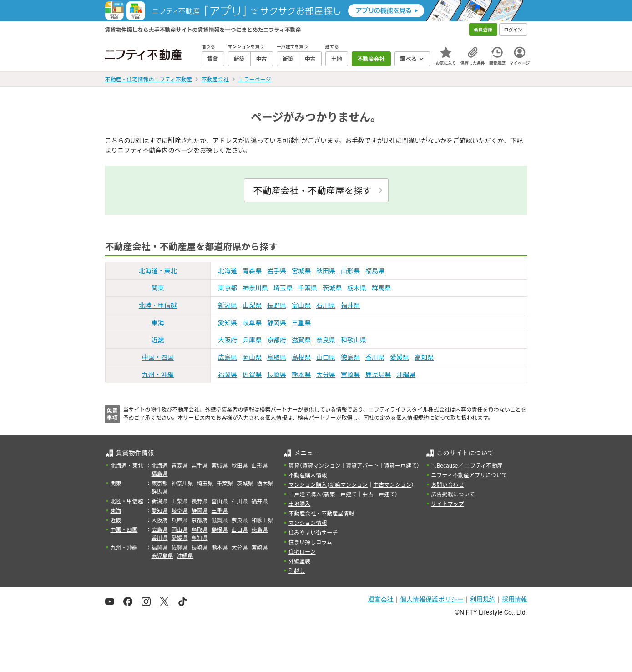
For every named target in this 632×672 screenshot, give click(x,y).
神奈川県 (255, 288)
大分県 (326, 374)
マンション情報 (308, 522)
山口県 (326, 357)
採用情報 (515, 599)
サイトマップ (447, 503)
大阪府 (228, 340)
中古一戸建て (379, 494)
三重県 (301, 322)
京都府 (277, 340)
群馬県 (381, 288)
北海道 (228, 270)
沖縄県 (406, 374)
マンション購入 (308, 484)
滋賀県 (301, 340)
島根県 (301, 357)
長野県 (277, 305)
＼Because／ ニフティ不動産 (467, 465)
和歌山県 (354, 340)
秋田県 (326, 270)
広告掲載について (453, 494)
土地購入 (299, 503)
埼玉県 (283, 288)
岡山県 (252, 357)
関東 (158, 288)
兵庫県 (252, 340)
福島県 (375, 270)
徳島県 (350, 357)
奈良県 (326, 340)
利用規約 (483, 599)
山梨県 (252, 305)
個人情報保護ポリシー (432, 599)
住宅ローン (302, 551)
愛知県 (228, 322)
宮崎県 (350, 374)
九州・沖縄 (158, 374)
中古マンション (392, 484)
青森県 (252, 270)
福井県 (350, 305)
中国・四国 (158, 357)
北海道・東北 (158, 270)
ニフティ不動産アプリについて (469, 475)
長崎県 (277, 374)
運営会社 (381, 599)
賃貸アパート (362, 465)
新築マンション (349, 484)
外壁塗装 (299, 561)
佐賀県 (252, 374)
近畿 (158, 340)
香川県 (375, 357)
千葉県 (308, 288)
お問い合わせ (447, 484)
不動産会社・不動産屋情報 (321, 513)
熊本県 (301, 374)
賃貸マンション (321, 465)
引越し (297, 570)
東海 (158, 322)
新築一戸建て (340, 494)
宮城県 (301, 270)
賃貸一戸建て (400, 465)
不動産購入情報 (308, 475)
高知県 (424, 357)
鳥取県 (277, 357)
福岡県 (228, 374)
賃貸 (294, 465)
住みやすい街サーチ (313, 532)
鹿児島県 (378, 374)
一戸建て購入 (305, 494)
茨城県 (332, 288)
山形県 (350, 270)
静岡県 (277, 322)
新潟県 (228, 305)
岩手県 (277, 270)
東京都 (228, 288)
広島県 (228, 357)
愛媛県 (399, 357)
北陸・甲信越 (158, 305)
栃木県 (357, 288)
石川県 (326, 305)
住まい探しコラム (310, 542)
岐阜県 (252, 322)
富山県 (301, 305)
